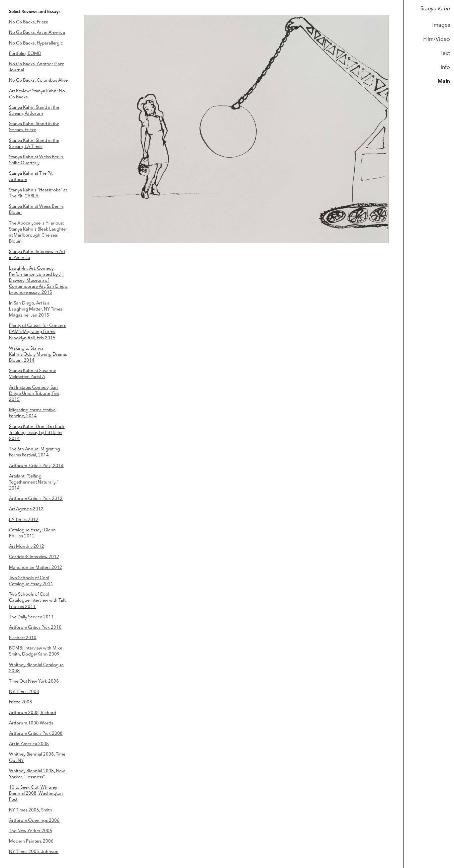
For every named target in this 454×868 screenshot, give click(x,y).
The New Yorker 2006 (31, 831)
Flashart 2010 (23, 638)
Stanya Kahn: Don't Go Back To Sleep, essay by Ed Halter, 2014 (37, 433)
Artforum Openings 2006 (34, 821)
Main (444, 82)
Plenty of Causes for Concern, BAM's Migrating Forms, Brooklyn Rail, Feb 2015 (38, 332)
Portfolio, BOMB (25, 54)
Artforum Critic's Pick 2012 (36, 499)
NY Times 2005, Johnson (34, 852)
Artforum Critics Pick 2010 (35, 628)
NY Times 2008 (24, 692)
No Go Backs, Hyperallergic (36, 43)
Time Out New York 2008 (34, 681)
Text (445, 54)
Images (441, 25)
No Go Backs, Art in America (37, 33)
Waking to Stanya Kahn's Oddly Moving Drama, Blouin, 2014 (38, 355)
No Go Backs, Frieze (29, 22)
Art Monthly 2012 (27, 547)
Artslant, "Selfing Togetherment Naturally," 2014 (34, 482)
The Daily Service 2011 (31, 617)
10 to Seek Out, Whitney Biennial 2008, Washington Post (36, 794)
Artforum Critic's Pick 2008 (36, 734)
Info (445, 68)
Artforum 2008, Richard (33, 713)
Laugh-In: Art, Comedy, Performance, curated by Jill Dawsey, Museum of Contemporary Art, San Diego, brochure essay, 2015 (39, 281)
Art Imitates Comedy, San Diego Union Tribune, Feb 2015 (34, 394)
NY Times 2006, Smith (31, 810)
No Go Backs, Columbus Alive (38, 80)
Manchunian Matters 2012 (36, 568)
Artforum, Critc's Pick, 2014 (36, 466)
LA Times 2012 (24, 520)
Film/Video (437, 39)
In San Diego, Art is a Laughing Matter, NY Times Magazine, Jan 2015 (36, 309)
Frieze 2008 (21, 702)
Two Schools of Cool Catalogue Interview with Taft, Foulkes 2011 (38, 600)
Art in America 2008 (29, 744)
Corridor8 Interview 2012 (34, 557)
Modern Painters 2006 (31, 841)
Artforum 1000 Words (31, 723)
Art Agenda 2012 (26, 509)
